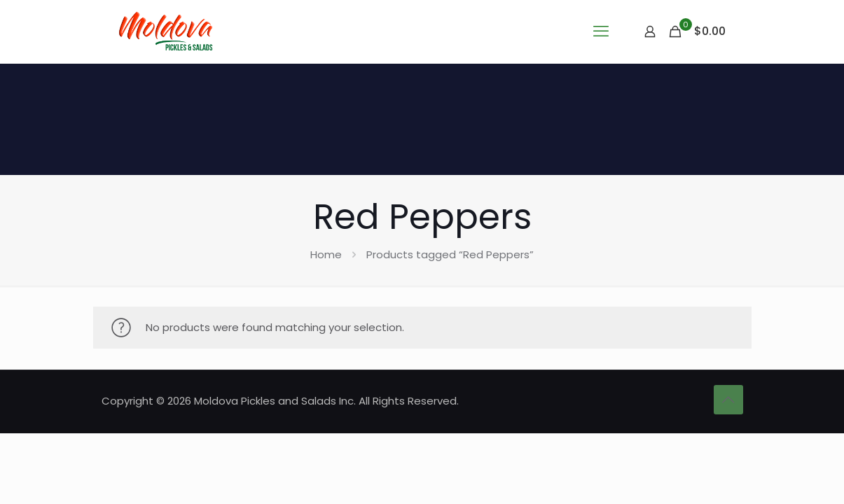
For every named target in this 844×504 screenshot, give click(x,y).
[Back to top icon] (728, 400)
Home (326, 254)
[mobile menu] (601, 31)
